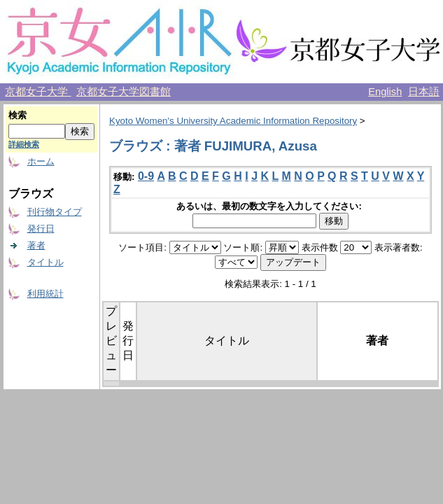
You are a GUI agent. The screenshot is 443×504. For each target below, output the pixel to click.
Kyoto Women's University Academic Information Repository (233, 121)
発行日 (41, 229)
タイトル (45, 262)
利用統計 (45, 294)
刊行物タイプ (55, 212)
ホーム (41, 161)
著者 (36, 245)
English (385, 92)
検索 (17, 115)
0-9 (146, 176)
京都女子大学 (38, 92)
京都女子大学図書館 (124, 92)
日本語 (424, 92)
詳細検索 (24, 144)
